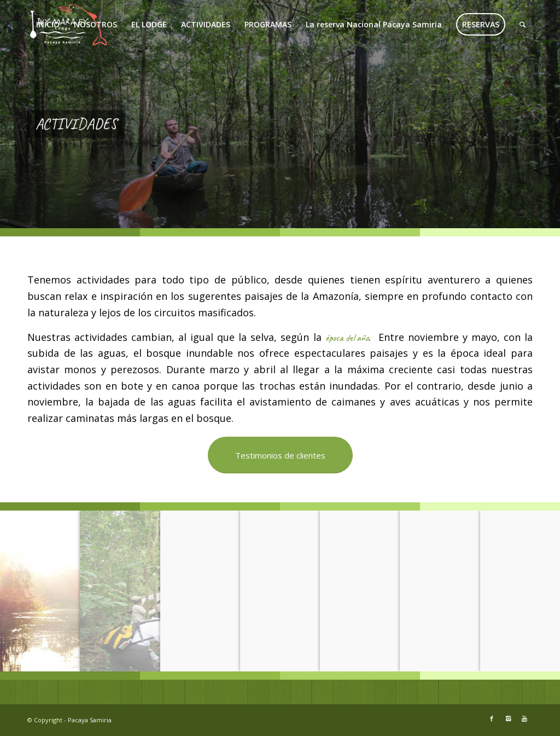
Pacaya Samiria (90, 720)
